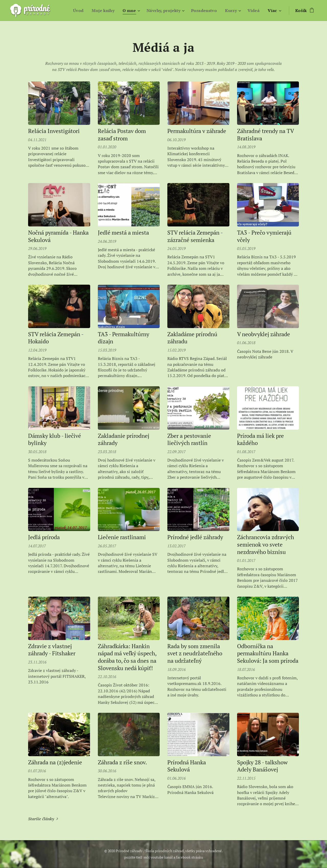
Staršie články (41, 819)
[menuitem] (74, 10)
